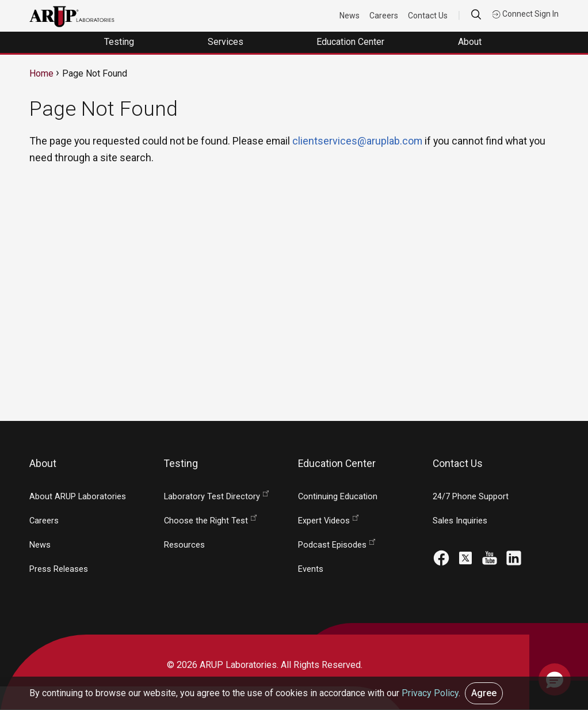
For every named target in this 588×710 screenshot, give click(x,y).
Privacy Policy (430, 693)
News (350, 16)
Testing (120, 42)
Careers (384, 16)
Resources (184, 545)
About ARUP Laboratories (78, 497)
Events (311, 569)
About (471, 42)
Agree (484, 693)
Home (41, 73)
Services (227, 42)
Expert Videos (324, 521)
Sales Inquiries (460, 521)
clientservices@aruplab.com (357, 141)
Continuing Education (338, 497)
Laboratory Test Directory (212, 497)
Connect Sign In (525, 14)
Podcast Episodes (332, 545)
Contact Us (428, 16)
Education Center (352, 42)
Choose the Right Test (206, 521)
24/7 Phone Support (471, 497)
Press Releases (59, 569)
